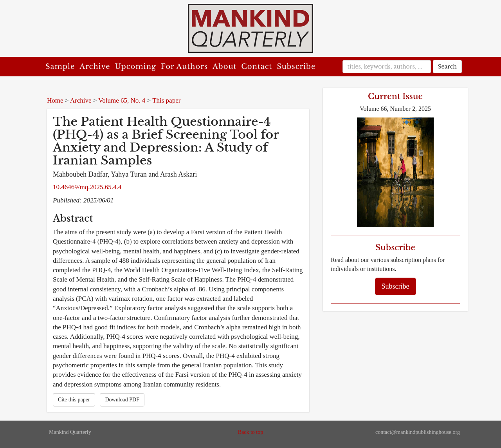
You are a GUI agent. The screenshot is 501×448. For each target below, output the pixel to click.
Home (55, 100)
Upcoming (136, 67)
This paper (166, 100)
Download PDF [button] (122, 400)
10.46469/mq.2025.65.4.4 (87, 187)
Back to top (251, 432)
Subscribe (296, 67)
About (224, 67)
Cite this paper (74, 400)
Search (447, 67)
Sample (60, 67)
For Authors (184, 67)
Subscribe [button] (396, 286)
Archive (95, 67)
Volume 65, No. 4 (122, 100)
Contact (257, 67)
